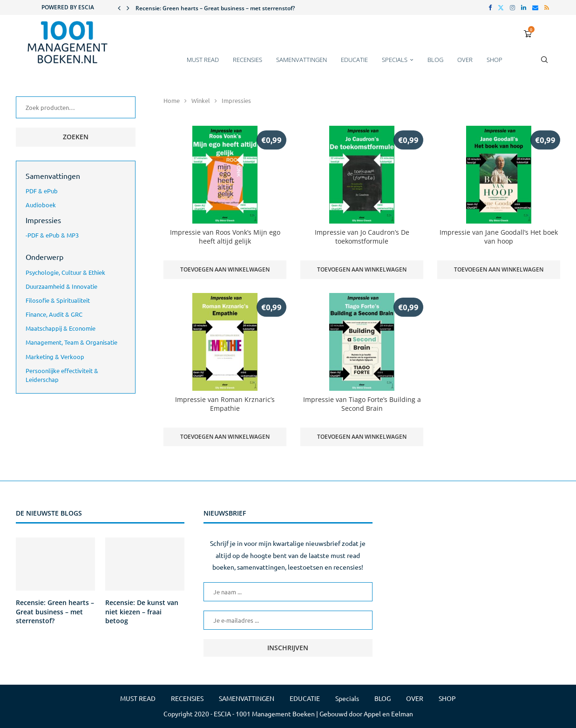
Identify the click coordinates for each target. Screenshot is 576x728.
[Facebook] (490, 7)
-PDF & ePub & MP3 (52, 235)
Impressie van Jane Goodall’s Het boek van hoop (499, 237)
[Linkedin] (524, 7)
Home (172, 100)
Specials (395, 60)
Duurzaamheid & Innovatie (61, 286)
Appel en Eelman (388, 714)
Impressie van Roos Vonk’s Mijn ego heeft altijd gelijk (225, 237)
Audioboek (41, 205)
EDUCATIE (354, 60)
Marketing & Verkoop (55, 357)
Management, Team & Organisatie (71, 342)
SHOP (495, 60)
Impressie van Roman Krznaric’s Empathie (225, 404)
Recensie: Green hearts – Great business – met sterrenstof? (215, 8)
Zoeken (76, 137)
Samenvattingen (53, 176)
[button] (119, 7)
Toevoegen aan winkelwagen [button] (225, 270)
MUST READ (203, 60)
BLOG (435, 60)
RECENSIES (247, 60)
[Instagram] (512, 7)
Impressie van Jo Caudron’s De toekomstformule (362, 237)
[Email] (535, 7)
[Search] (544, 64)
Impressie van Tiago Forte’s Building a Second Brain (362, 404)
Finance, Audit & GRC (54, 314)
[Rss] (547, 7)
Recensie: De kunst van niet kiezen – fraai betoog (142, 612)
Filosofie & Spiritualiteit (58, 300)
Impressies (43, 220)
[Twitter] (501, 7)
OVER (465, 60)
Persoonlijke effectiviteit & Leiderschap (62, 375)
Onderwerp (44, 257)
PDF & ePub (42, 191)
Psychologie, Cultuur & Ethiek (65, 272)
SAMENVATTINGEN (302, 60)
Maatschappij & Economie (61, 328)
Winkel (201, 100)
